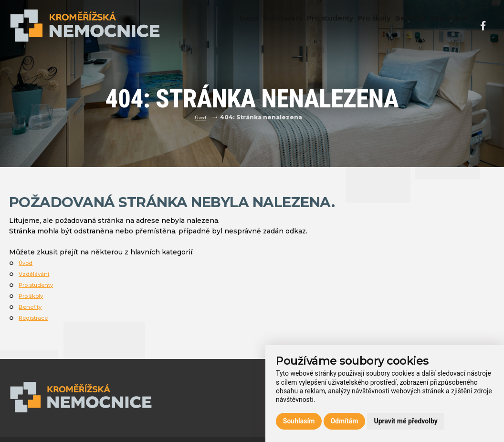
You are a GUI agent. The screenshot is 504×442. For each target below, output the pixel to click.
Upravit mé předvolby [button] (405, 421)
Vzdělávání (257, 25)
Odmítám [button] (344, 421)
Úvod (216, 25)
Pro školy (360, 25)
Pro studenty (310, 25)
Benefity (402, 25)
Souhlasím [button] (299, 421)
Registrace (447, 25)
